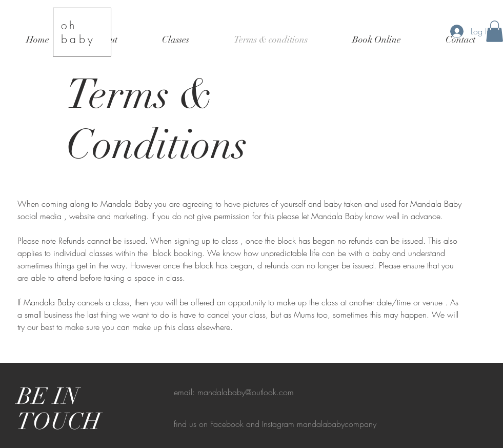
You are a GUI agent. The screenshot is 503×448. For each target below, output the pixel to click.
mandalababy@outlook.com (246, 392)
